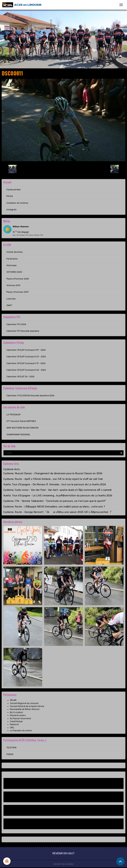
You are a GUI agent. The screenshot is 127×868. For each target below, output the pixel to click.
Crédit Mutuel (16, 721)
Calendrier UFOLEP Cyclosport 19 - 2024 (26, 363)
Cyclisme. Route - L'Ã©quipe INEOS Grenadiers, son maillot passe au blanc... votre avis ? (54, 507)
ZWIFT (9, 305)
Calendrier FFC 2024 (16, 324)
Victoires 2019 (13, 285)
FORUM (10, 754)
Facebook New (14, 190)
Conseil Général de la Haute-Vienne (27, 706)
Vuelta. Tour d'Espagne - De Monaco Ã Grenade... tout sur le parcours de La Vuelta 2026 (55, 484)
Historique (11, 265)
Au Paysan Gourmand (20, 719)
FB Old (10, 196)
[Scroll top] (120, 861)
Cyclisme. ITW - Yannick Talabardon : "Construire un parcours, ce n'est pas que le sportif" (55, 501)
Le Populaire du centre (21, 731)
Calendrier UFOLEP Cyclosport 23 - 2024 (26, 357)
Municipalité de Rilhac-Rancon (25, 709)
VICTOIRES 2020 (14, 272)
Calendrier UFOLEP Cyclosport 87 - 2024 (26, 350)
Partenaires (12, 259)
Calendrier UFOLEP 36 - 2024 (20, 377)
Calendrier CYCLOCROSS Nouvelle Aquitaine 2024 (30, 396)
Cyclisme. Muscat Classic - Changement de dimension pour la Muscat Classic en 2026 (53, 473)
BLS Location (16, 712)
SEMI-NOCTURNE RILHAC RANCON (22, 428)
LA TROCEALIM (13, 415)
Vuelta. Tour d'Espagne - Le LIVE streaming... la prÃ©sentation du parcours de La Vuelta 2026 (58, 496)
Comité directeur (15, 252)
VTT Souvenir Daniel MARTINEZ (21, 421)
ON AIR (13, 700)
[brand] (22, 5)
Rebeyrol (14, 724)
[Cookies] (7, 861)
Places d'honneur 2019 (18, 292)
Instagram (11, 210)
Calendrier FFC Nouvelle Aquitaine (23, 331)
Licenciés (11, 299)
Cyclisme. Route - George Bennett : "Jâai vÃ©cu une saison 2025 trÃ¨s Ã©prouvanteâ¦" (57, 512)
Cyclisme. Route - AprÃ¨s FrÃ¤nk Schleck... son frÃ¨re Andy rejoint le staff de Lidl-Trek (53, 479)
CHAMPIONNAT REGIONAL (18, 435)
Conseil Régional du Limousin (24, 703)
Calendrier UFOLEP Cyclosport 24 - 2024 (26, 370)
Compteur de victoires (17, 203)
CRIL (12, 728)
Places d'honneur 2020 (18, 279)
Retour (63, 169)
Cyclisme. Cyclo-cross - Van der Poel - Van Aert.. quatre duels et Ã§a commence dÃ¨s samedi (57, 490)
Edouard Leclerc (18, 715)
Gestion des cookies (64, 864)
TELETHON (11, 748)
